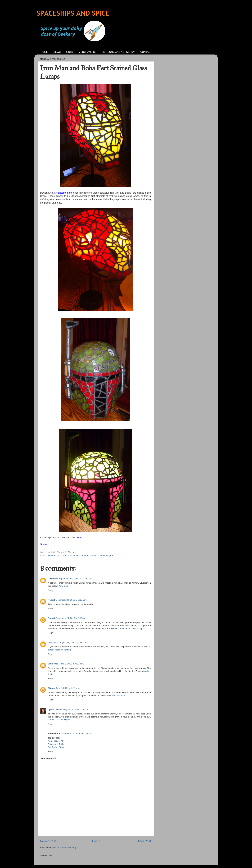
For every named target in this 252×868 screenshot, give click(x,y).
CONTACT (146, 52)
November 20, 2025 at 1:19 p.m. (77, 734)
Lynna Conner (55, 709)
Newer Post (48, 841)
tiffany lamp (63, 586)
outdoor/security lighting (59, 650)
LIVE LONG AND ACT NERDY (118, 52)
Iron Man (63, 556)
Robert (51, 600)
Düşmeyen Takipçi (57, 744)
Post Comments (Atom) (65, 848)
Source (44, 544)
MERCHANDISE (88, 52)
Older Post (144, 841)
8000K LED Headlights (59, 720)
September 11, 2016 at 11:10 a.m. (75, 579)
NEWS (57, 52)
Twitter (79, 538)
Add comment (49, 758)
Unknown (53, 579)
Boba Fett (52, 556)
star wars (94, 556)
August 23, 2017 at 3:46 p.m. (73, 643)
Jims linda (53, 643)
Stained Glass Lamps (78, 556)
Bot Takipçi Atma (56, 747)
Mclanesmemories (64, 193)
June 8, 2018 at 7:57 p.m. (68, 688)
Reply (51, 590)
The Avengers (107, 556)
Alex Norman (119, 695)
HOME (44, 52)
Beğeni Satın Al (55, 741)
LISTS (70, 52)
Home (96, 841)
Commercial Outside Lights (132, 629)
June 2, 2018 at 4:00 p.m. (72, 664)
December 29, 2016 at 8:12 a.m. (71, 600)
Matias (51, 688)
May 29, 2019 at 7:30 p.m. (76, 709)
